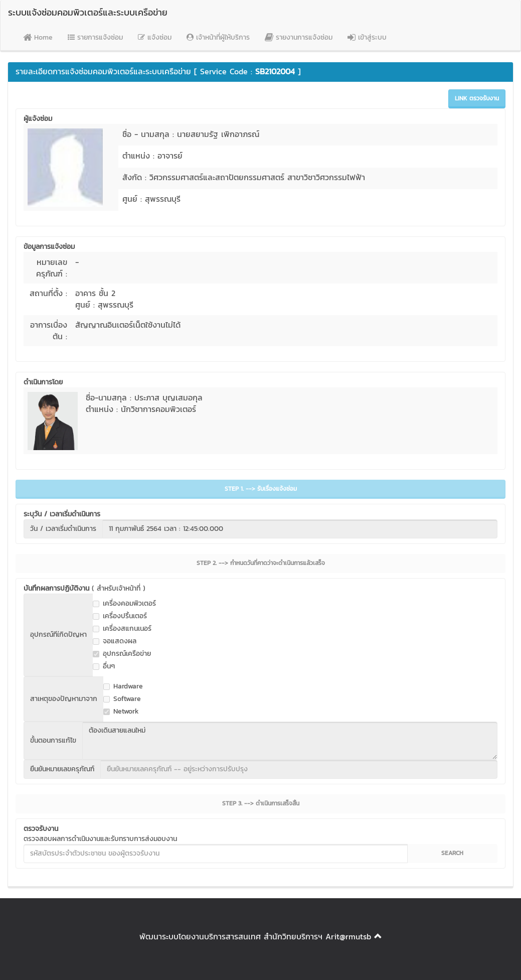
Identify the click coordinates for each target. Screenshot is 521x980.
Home (38, 37)
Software (122, 699)
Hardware (123, 686)
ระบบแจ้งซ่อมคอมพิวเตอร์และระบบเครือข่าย (88, 12)
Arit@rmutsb (348, 936)
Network (121, 712)
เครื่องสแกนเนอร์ (122, 629)
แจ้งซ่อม (155, 37)
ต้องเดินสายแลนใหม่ (290, 741)
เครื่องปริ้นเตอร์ (120, 616)
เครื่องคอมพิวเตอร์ (124, 604)
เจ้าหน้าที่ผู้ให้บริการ (218, 37)
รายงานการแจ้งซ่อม (299, 37)
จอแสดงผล (115, 641)
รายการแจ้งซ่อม (95, 37)
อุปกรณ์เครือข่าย (122, 654)
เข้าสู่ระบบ (367, 37)
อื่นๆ (104, 666)
